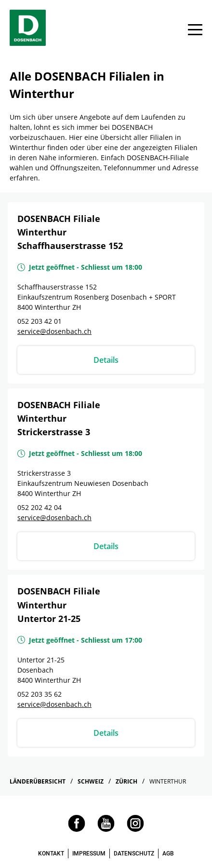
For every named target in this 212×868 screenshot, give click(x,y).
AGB (168, 854)
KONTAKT (51, 854)
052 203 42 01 (40, 321)
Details (106, 360)
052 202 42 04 (40, 507)
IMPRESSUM (89, 854)
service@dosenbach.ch (54, 331)
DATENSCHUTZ (134, 854)
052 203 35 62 (40, 694)
